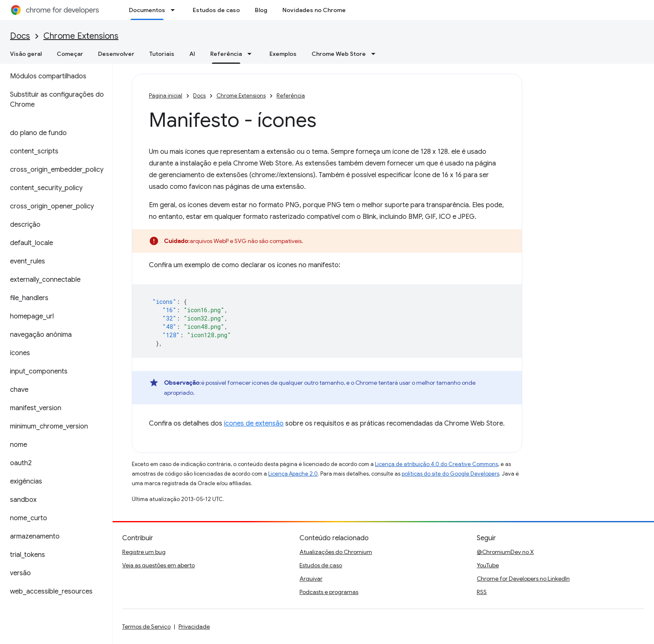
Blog (261, 10)
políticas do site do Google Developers (450, 474)
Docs (20, 36)
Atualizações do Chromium (336, 552)
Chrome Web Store (339, 54)
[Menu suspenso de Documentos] (175, 10)
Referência (291, 96)
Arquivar (311, 579)
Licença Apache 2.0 (293, 474)
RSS (482, 592)
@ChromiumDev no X (505, 552)
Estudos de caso (216, 10)
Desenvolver (116, 54)
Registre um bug (144, 552)
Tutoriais (162, 54)
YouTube (488, 565)
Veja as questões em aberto (158, 565)
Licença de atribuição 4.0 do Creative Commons (436, 464)
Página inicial (166, 96)
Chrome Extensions (81, 36)
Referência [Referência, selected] (226, 54)
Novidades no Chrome (314, 10)
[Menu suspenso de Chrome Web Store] (376, 54)
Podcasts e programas (329, 592)
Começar (70, 54)
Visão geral (26, 54)
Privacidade (194, 626)
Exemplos (283, 54)
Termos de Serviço (146, 626)
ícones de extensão (254, 423)
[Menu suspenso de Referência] (252, 54)
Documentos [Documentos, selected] (147, 10)
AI (192, 54)
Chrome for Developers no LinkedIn (523, 579)
